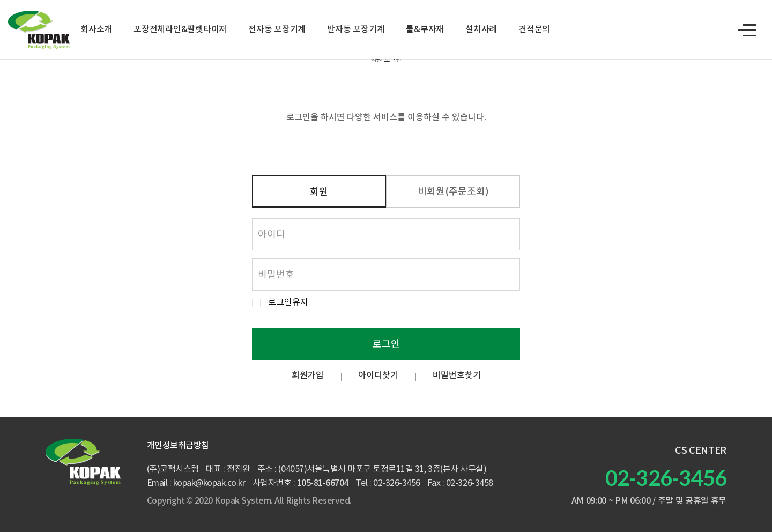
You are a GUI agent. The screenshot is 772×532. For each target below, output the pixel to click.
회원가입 (308, 375)
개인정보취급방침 (178, 446)
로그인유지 (288, 303)
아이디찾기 (378, 375)
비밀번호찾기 (457, 375)
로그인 (386, 345)
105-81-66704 (323, 483)
